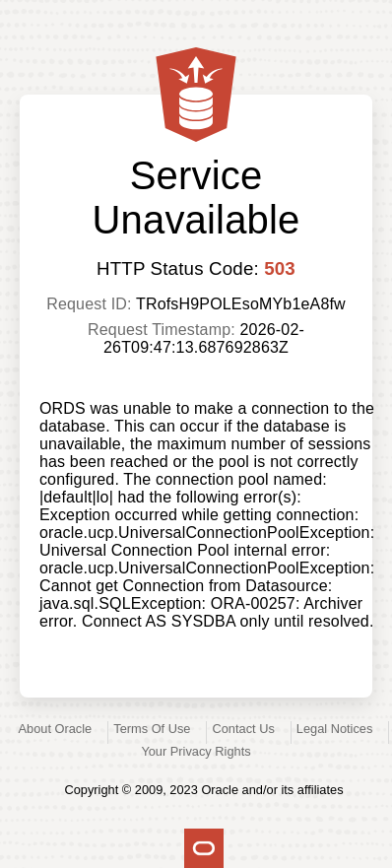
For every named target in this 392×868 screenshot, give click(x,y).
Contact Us (244, 729)
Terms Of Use (152, 729)
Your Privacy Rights (196, 751)
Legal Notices (335, 729)
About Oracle (56, 729)
